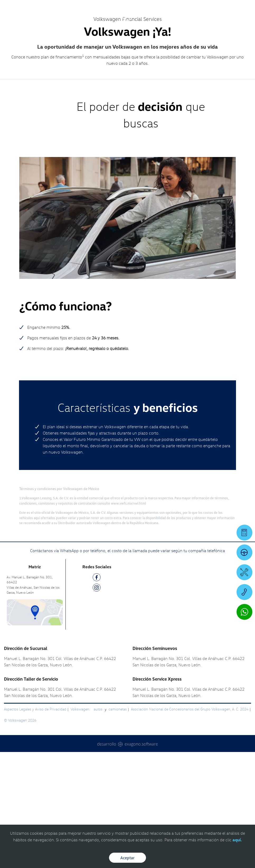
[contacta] (35, 728)
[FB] (97, 694)
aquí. (237, 840)
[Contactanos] (183, 8)
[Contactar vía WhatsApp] (244, 612)
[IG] (97, 705)
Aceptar (127, 858)
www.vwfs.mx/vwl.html (128, 619)
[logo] (127, 19)
